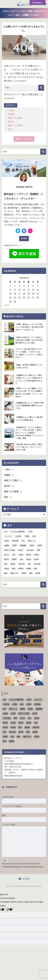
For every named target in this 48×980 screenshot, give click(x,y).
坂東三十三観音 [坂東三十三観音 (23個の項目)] (10, 550)
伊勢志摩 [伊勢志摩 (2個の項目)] (15, 541)
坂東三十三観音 (15, 118)
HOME (24, 879)
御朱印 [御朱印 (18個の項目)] (7, 559)
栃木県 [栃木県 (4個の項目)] (36, 559)
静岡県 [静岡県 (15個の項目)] (38, 573)
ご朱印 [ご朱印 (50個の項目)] (30, 532)
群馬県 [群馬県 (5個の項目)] (21, 569)
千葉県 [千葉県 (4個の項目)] (39, 546)
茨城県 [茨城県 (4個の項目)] (29, 569)
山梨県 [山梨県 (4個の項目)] (21, 555)
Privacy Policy (14, 867)
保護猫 (11, 114)
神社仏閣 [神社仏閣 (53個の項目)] (37, 564)
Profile (24, 238)
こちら (40, 221)
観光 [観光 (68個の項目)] (36, 569)
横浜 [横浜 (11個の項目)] (6, 564)
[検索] (41, 88)
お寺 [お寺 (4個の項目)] (6, 532)
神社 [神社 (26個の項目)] (29, 564)
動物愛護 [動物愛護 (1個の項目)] (23, 546)
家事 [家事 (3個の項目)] (39, 550)
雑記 (10, 129)
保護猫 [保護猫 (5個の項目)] (7, 546)
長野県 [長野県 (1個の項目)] (24, 573)
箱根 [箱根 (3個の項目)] (14, 569)
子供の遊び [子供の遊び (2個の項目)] (30, 550)
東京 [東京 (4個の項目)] (22, 559)
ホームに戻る (24, 139)
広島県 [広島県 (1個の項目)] (36, 555)
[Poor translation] (9, 910)
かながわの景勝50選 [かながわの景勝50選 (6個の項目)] (17, 532)
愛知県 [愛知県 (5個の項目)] (14, 559)
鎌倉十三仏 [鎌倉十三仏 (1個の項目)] (14, 573)
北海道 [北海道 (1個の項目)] (32, 546)
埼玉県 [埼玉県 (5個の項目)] (20, 550)
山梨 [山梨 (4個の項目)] (14, 555)
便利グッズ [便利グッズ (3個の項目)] (32, 541)
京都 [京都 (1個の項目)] (34, 536)
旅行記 (11, 122)
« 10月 (6, 305)
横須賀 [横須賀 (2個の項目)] (13, 564)
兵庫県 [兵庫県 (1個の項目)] (14, 546)
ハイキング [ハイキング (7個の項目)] (8, 536)
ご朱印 (11, 110)
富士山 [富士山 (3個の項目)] (7, 555)
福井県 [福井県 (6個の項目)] (7, 569)
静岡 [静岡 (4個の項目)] (31, 573)
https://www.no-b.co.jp (13, 775)
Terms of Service (31, 867)
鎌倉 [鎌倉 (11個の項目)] (6, 573)
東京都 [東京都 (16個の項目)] (29, 559)
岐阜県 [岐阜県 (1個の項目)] (29, 555)
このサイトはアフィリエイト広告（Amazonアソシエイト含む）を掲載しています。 (24, 13)
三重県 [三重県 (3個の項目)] (27, 536)
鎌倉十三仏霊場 (15, 125)
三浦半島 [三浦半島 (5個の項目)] (18, 536)
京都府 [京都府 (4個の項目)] (7, 541)
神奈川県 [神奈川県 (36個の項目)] (22, 564)
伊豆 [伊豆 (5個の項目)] (23, 541)
